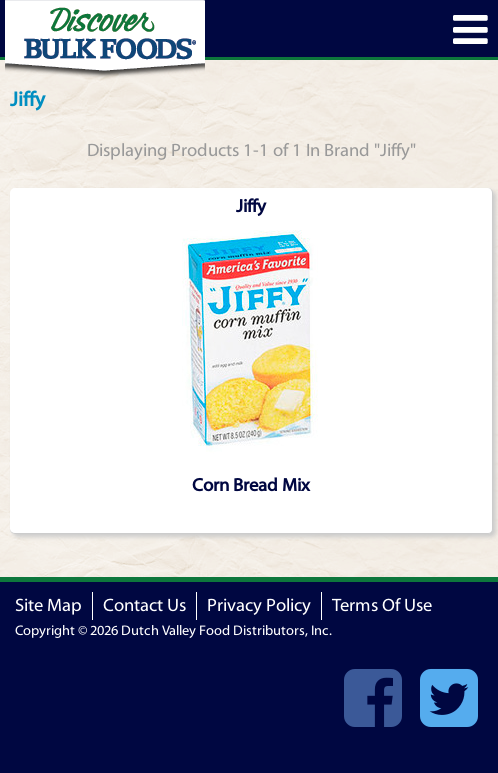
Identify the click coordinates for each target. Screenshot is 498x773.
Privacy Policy (259, 605)
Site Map (48, 605)
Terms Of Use (382, 605)
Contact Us (144, 605)
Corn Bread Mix (251, 485)
